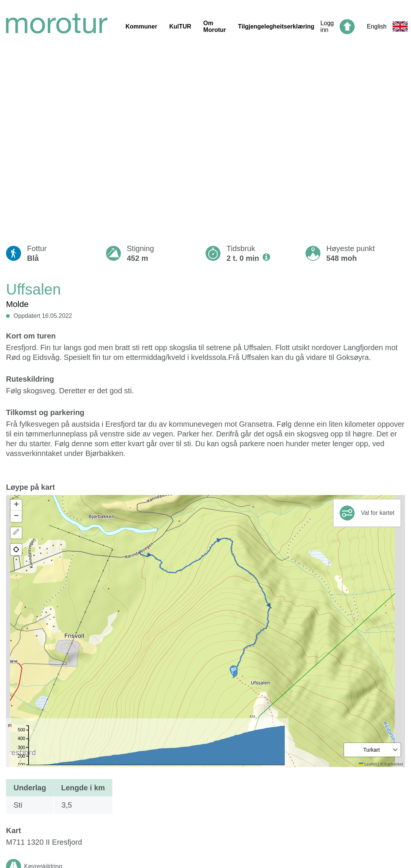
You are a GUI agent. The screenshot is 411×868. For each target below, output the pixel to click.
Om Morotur (215, 26)
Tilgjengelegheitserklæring (276, 26)
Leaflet (368, 764)
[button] (234, 671)
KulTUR (180, 26)
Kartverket (394, 764)
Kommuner (141, 26)
